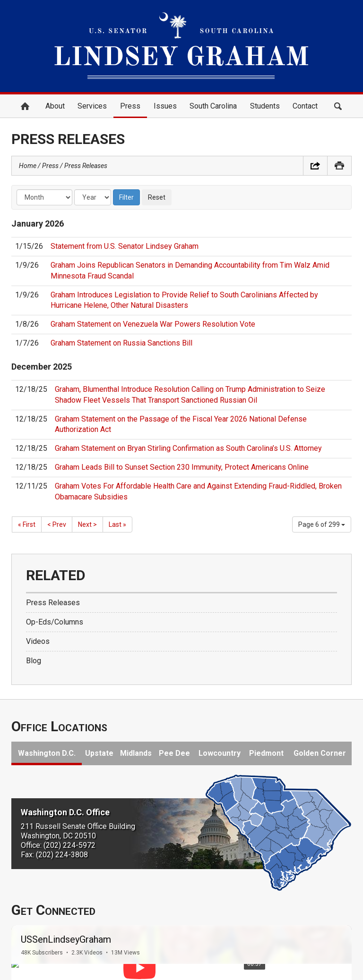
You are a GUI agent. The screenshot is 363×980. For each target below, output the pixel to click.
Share (315, 166)
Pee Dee (174, 753)
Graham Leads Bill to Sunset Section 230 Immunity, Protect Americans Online (182, 467)
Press (130, 106)
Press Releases (86, 166)
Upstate (99, 753)
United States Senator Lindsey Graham (181, 46)
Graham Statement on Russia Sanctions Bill (121, 343)
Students (265, 106)
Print (339, 166)
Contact (305, 106)
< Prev (57, 524)
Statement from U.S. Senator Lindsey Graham (125, 246)
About (55, 106)
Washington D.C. (47, 753)
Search (338, 106)
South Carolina (213, 106)
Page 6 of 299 (322, 524)
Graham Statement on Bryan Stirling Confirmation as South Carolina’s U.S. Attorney (188, 448)
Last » (117, 524)
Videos (38, 641)
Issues (165, 106)
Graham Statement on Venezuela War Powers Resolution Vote (153, 324)
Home (25, 106)
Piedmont (266, 753)
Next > (87, 524)
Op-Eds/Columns (55, 622)
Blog (34, 661)
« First (27, 524)
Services (92, 106)
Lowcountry (220, 753)
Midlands (136, 753)
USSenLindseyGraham (66, 939)
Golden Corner (320, 753)
